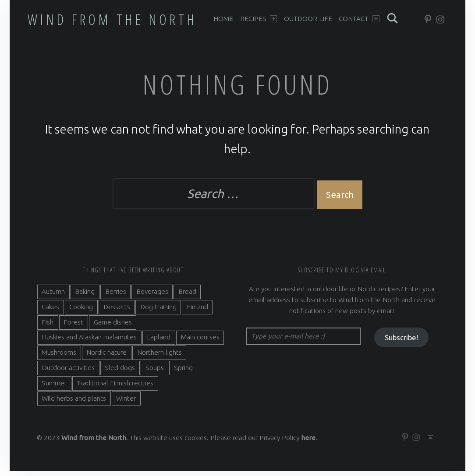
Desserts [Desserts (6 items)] (117, 312)
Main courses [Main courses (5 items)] (200, 342)
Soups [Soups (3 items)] (155, 373)
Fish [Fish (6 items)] (48, 327)
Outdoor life (308, 19)
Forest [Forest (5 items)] (73, 327)
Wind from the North (112, 19)
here (308, 443)
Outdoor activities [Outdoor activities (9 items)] (68, 373)
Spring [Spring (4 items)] (183, 373)
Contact (359, 19)
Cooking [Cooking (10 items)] (81, 312)
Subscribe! (401, 343)
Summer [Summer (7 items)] (54, 388)
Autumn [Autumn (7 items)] (53, 297)
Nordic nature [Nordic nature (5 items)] (106, 358)
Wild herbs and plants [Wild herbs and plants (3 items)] (74, 403)
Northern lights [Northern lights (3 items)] (160, 358)
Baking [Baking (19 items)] (85, 297)
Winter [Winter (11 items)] (126, 403)
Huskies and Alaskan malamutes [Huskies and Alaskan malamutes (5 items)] (89, 342)
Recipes (259, 19)
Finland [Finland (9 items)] (197, 312)
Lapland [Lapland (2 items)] (159, 342)
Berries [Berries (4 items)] (116, 297)
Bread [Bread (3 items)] (187, 297)
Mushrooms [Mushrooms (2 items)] (59, 358)
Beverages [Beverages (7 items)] (152, 297)
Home (223, 19)
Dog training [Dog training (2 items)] (158, 312)
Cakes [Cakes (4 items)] (50, 312)
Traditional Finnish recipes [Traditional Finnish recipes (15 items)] (115, 388)
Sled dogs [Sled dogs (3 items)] (120, 373)
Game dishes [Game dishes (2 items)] (113, 327)
